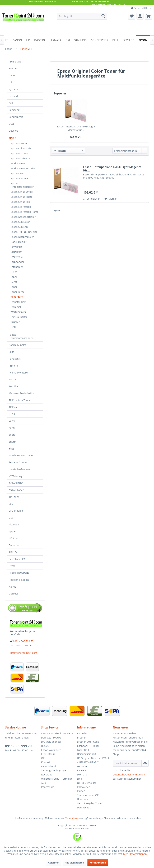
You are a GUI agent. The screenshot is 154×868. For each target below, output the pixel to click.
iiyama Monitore (18, 373)
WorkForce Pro (19, 163)
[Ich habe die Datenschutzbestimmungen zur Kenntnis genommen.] (114, 770)
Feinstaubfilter (19, 317)
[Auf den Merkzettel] (111, 199)
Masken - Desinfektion (22, 393)
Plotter (81, 791)
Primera (13, 366)
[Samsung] (80, 40)
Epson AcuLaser (20, 178)
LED (11, 504)
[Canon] (17, 40)
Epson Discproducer (22, 237)
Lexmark (14, 96)
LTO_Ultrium (48, 754)
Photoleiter (83, 787)
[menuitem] (82, 16)
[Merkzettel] (132, 16)
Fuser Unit (83, 750)
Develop (13, 131)
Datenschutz (84, 807)
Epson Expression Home (24, 212)
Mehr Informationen (135, 854)
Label (14, 277)
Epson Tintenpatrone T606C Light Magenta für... (76, 128)
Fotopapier (17, 267)
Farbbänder (17, 262)
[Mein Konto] (140, 16)
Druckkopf (16, 252)
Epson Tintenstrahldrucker (22, 185)
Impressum (48, 787)
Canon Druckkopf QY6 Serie (57, 733)
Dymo (12, 566)
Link (79, 779)
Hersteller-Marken (19, 469)
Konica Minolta (17, 345)
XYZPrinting (15, 476)
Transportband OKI (88, 795)
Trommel (16, 307)
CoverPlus (16, 247)
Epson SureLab (19, 227)
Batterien (14, 545)
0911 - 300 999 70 (23, 641)
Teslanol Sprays (18, 462)
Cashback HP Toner (88, 746)
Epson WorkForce (20, 158)
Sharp (12, 442)
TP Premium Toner (20, 400)
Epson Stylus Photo (22, 197)
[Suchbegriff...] (82, 16)
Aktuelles (82, 733)
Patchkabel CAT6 (18, 559)
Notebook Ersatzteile (21, 455)
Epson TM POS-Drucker (24, 232)
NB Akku (14, 538)
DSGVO (45, 746)
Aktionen (14, 524)
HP (10, 82)
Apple (12, 531)
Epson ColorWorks (21, 148)
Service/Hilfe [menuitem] (140, 8)
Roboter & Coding (19, 580)
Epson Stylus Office (22, 192)
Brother (13, 68)
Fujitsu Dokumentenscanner (21, 336)
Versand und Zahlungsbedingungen (54, 768)
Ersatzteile (17, 257)
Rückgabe (47, 775)
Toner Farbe (18, 292)
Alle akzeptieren (74, 863)
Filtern (60, 151)
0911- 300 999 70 (18, 746)
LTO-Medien (16, 511)
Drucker (15, 322)
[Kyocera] (40, 40)
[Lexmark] (55, 40)
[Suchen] (103, 16)
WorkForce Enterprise (23, 168)
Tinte (13, 327)
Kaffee (12, 587)
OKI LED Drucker (87, 783)
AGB (44, 783)
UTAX (12, 414)
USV (11, 518)
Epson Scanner (19, 143)
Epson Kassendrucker (23, 217)
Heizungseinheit (87, 754)
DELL (12, 124)
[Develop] (129, 40)
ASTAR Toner (16, 490)
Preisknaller (16, 62)
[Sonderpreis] (99, 40)
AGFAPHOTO (16, 483)
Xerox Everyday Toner (90, 803)
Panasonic (15, 359)
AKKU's (13, 552)
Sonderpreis (16, 117)
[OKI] (68, 40)
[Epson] (143, 40)
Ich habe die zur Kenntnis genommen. (129, 775)
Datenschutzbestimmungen (129, 775)
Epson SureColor (20, 222)
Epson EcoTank (19, 153)
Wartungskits (18, 312)
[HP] (28, 40)
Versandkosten (73, 818)
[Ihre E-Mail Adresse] (127, 763)
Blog (11, 449)
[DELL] (115, 40)
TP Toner (14, 497)
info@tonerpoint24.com (23, 653)
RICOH (13, 379)
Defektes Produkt (51, 738)
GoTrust (13, 594)
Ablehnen (54, 863)
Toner (14, 287)
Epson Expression (21, 207)
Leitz (11, 352)
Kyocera (13, 89)
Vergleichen (92, 199)
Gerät (14, 282)
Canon (13, 75)
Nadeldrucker (18, 242)
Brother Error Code (88, 742)
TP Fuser (14, 407)
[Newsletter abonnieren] (145, 763)
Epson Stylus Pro (20, 202)
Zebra (12, 435)
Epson (12, 138)
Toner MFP (17, 297)
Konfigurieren (98, 863)
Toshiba (13, 386)
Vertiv (12, 421)
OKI (11, 103)
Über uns (82, 799)
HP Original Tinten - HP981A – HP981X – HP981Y (93, 760)
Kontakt (46, 762)
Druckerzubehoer (51, 742)
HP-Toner (82, 766)
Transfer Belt (18, 302)
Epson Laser (18, 173)
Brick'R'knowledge (19, 573)
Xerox (12, 428)
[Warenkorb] (148, 16)
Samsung (14, 110)
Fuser (14, 272)
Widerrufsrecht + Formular (57, 779)
